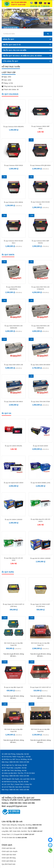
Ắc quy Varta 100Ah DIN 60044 (40, 365)
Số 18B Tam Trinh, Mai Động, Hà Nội (14, 770)
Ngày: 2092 (6, 77)
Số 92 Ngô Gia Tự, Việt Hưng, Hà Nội (14, 765)
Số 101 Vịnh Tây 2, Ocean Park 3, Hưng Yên (17, 784)
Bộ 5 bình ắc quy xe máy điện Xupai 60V (40, 730)
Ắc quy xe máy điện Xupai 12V (14, 687)
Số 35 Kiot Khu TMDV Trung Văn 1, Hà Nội (16, 757)
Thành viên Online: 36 (10, 90)
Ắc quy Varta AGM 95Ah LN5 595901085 (40, 327)
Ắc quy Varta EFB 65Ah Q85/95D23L (14, 288)
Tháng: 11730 (7, 83)
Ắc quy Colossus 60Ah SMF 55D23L (40, 242)
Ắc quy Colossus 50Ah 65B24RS (14, 127)
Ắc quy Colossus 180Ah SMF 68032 (40, 127)
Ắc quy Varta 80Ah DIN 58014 (14, 402)
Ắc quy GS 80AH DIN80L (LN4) (40, 483)
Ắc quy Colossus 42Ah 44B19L (14, 202)
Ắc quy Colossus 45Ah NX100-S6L (40, 203)
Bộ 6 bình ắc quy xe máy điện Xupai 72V (40, 644)
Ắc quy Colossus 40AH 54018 (14, 165)
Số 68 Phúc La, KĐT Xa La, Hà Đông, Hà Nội (17, 759)
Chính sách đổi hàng (9, 858)
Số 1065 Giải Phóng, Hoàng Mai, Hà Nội (15, 754)
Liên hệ (40, 132)
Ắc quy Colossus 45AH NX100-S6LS (14, 242)
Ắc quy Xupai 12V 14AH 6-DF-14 (40, 687)
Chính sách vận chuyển (10, 851)
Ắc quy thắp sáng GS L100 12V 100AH (40, 520)
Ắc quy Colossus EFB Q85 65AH (40, 165)
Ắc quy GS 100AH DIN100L (14, 446)
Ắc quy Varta (8, 255)
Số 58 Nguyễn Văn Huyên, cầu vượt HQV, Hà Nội (18, 779)
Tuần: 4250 (6, 80)
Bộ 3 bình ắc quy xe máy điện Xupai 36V (14, 644)
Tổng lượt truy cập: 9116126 (12, 86)
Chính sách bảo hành (9, 855)
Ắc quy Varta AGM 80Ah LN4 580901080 (14, 327)
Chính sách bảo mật (8, 848)
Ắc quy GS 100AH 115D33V (14, 519)
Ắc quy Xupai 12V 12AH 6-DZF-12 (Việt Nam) (14, 605)
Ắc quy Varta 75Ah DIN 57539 (40, 402)
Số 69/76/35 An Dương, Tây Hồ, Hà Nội (15, 782)
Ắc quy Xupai (8, 572)
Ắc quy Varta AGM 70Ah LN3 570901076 (40, 288)
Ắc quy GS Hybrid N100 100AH (14, 483)
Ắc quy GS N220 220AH (40, 446)
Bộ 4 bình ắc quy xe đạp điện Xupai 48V (14, 730)
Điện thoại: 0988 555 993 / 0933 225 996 (15, 762)
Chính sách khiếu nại (9, 861)
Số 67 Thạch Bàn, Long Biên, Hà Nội (14, 768)
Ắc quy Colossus (10, 94)
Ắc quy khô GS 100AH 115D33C (40, 558)
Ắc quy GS (6, 413)
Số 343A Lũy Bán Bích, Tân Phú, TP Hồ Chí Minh (18, 773)
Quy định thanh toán (9, 864)
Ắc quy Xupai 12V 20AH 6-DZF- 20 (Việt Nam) (40, 605)
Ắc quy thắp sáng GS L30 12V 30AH (14, 559)
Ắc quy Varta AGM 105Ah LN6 (14, 365)
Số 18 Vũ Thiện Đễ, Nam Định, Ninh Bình (16, 787)
